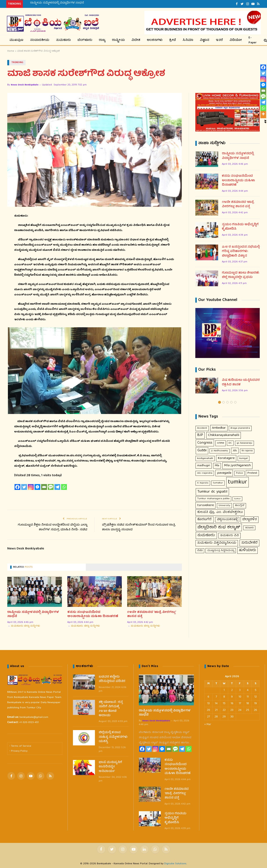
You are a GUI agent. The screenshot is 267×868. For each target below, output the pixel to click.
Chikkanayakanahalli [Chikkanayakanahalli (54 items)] (224, 435)
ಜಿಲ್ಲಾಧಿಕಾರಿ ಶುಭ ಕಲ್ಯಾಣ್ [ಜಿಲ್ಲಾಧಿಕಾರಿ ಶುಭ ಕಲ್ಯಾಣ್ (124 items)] (219, 527)
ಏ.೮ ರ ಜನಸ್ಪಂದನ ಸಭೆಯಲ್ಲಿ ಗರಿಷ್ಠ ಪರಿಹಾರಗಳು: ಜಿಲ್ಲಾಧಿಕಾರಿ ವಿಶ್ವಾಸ (241, 252)
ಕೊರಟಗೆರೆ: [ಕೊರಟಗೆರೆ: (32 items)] (205, 520)
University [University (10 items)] (224, 506)
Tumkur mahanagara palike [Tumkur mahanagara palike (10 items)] (213, 499)
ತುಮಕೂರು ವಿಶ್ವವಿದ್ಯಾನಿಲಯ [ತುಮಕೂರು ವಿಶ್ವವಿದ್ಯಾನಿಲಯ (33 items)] (217, 543)
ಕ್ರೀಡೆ (173, 40)
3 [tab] (227, 402)
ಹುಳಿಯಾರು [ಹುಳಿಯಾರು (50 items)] (247, 551)
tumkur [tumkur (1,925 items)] (237, 482)
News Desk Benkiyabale (25, 85)
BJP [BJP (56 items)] (200, 435)
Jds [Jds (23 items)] (235, 451)
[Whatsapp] (64, 487)
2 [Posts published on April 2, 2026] (232, 690)
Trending (17, 63)
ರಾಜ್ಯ (102, 40)
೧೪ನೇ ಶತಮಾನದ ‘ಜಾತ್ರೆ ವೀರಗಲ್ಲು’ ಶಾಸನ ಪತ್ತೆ (152, 615)
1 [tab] (220, 402)
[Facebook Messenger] (37, 487)
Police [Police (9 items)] (239, 473)
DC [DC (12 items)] (230, 443)
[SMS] (51, 487)
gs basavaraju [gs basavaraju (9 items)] (244, 443)
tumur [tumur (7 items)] (237, 499)
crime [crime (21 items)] (221, 443)
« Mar (208, 724)
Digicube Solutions (175, 864)
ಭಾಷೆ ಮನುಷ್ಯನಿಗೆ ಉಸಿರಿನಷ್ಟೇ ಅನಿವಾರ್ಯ (110, 767)
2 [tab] (223, 402)
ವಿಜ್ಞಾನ (205, 40)
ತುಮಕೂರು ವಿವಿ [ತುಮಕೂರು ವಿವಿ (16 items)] (229, 536)
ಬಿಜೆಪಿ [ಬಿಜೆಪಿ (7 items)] (200, 551)
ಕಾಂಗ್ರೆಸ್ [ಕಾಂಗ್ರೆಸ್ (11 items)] (240, 506)
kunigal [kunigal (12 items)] (244, 458)
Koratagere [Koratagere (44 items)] (226, 458)
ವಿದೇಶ (136, 40)
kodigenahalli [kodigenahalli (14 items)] (205, 458)
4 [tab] (231, 402)
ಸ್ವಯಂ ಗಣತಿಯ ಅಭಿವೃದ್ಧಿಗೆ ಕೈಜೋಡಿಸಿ (240, 227)
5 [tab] (235, 402)
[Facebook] (17, 487)
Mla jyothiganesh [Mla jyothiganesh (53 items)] (237, 466)
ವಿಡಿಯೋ (236, 40)
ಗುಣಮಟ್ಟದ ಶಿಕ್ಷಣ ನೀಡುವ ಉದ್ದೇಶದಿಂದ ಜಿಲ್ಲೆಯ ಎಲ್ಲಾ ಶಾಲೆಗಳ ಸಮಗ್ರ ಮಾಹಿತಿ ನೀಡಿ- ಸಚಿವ (53, 528)
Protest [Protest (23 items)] (252, 473)
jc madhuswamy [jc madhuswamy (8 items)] (220, 451)
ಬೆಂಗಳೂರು (85, 40)
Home (11, 51)
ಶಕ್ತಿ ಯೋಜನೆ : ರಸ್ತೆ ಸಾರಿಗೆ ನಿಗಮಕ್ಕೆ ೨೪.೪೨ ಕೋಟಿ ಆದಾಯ (111, 709)
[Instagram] (31, 487)
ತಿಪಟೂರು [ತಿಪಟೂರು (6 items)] (249, 528)
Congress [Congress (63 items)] (205, 443)
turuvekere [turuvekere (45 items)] (205, 506)
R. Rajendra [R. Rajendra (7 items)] (203, 483)
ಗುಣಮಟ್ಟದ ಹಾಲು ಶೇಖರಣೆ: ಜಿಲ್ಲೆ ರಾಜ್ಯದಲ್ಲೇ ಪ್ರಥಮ (241, 276)
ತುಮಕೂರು (64, 40)
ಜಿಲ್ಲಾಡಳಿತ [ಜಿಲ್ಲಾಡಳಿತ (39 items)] (250, 520)
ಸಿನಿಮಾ (188, 40)
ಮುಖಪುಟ (17, 40)
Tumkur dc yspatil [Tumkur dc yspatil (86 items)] (212, 492)
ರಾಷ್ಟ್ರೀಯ (118, 40)
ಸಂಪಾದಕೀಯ (40, 40)
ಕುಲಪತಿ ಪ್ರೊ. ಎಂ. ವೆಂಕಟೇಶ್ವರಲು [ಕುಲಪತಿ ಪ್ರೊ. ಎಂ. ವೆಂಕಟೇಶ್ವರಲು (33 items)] (220, 513)
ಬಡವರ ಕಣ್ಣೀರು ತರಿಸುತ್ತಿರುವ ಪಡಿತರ (112, 679)
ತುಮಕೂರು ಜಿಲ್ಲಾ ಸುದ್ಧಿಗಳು (25, 626)
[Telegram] (57, 487)
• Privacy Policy (18, 751)
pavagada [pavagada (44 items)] (224, 473)
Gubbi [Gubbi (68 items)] (202, 451)
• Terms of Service (20, 746)
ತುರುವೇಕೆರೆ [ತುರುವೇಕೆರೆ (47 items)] (249, 543)
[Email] (44, 487)
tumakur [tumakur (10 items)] (218, 483)
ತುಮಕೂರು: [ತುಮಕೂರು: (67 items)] (206, 536)
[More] (263, 114)
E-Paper (253, 40)
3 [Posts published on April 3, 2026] (240, 690)
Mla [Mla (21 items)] (217, 466)
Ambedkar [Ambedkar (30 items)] (219, 428)
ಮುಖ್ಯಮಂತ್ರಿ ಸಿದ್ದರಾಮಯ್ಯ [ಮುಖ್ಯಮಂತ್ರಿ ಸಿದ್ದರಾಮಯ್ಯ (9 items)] (221, 551)
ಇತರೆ (219, 40)
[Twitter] (24, 487)
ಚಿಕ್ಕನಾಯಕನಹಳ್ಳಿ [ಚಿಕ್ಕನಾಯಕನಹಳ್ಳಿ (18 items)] (227, 520)
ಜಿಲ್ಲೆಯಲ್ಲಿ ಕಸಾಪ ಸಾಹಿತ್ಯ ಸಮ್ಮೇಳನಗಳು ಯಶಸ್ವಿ (113, 737)
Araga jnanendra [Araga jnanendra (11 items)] (240, 428)
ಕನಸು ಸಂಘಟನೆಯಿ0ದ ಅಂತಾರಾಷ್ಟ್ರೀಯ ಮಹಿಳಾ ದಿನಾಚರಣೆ (93, 615)
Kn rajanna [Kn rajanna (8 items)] (247, 451)
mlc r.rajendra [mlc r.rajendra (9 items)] (205, 473)
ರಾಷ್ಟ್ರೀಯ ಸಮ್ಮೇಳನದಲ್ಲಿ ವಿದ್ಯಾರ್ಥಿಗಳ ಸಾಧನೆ (57, 3)
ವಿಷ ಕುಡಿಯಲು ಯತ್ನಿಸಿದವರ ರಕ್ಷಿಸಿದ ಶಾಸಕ (241, 383)
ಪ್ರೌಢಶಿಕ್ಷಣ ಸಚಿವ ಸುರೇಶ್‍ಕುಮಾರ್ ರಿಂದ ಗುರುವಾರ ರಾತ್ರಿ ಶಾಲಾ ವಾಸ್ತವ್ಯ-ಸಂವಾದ (139, 528)
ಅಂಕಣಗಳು (155, 40)
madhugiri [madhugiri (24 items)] (204, 466)
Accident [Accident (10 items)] (202, 428)
